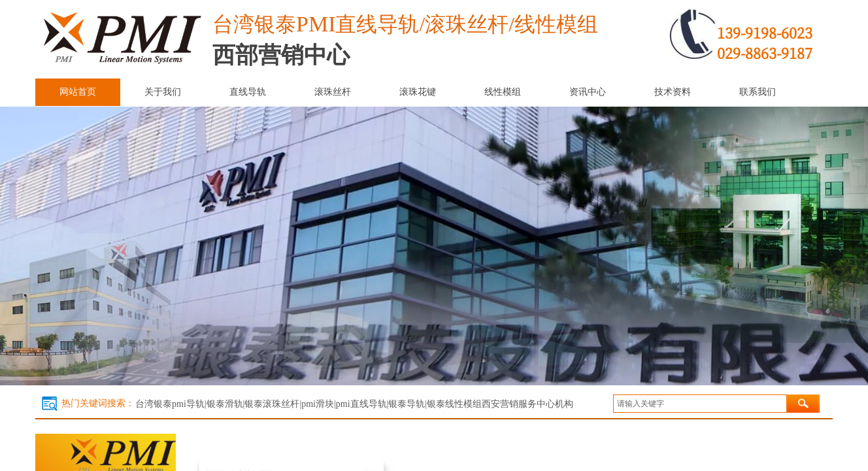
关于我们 (163, 92)
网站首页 (78, 92)
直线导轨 (248, 92)
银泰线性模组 (454, 404)
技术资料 (673, 92)
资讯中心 (588, 92)
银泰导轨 (407, 404)
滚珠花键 (418, 92)
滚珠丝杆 (333, 92)
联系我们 (758, 92)
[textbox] (700, 404)
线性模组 (503, 92)
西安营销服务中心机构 (527, 404)
